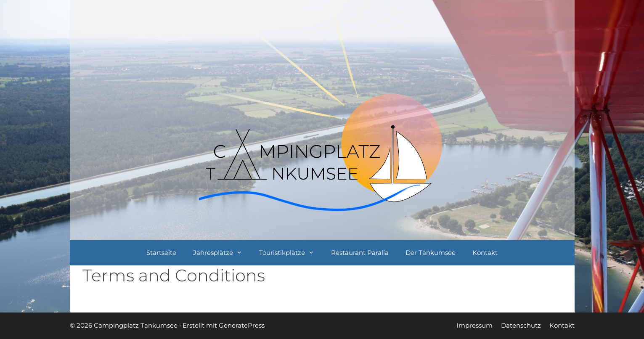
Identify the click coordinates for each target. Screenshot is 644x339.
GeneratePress (242, 325)
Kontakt (485, 253)
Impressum (474, 325)
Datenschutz (521, 325)
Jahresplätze (222, 253)
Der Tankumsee (431, 253)
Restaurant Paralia (360, 253)
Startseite (161, 253)
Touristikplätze (291, 253)
